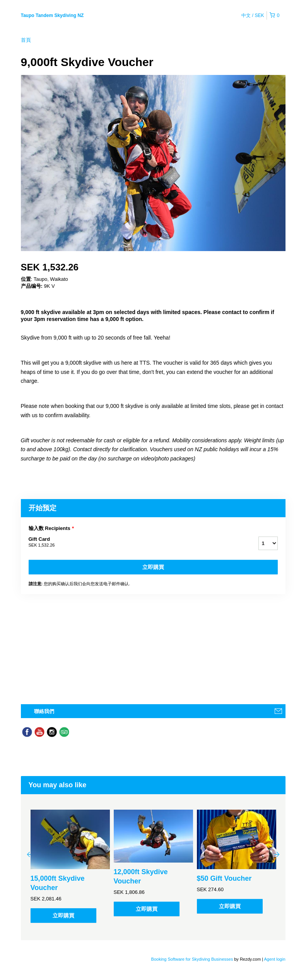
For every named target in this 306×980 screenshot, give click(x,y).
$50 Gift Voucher (224, 878)
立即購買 (153, 567)
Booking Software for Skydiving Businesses (193, 959)
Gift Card (134, 542)
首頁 (26, 40)
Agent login (274, 959)
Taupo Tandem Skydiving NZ (52, 15)
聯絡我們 (44, 711)
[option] (70, 866)
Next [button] (277, 854)
